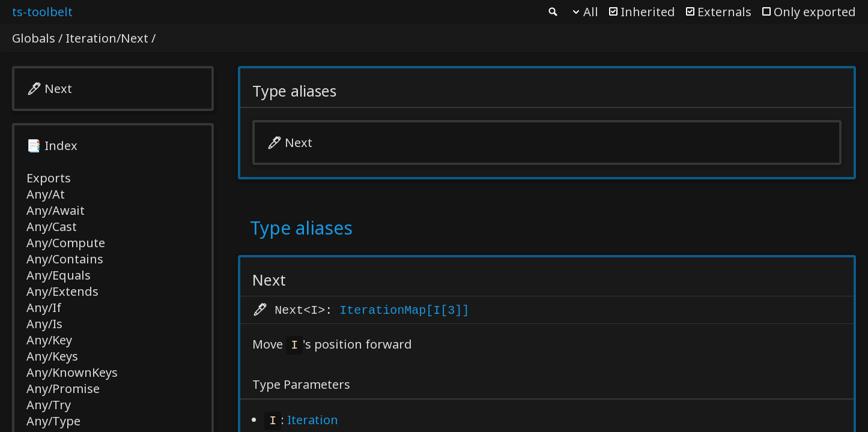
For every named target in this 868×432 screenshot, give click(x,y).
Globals (34, 38)
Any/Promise (63, 388)
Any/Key (49, 340)
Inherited (648, 12)
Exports (49, 178)
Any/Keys (52, 356)
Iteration (313, 421)
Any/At (46, 194)
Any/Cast (52, 226)
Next (58, 88)
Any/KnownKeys (72, 372)
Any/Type (53, 421)
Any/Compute (66, 243)
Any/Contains (65, 259)
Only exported (815, 12)
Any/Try (49, 405)
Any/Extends (62, 291)
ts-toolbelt (42, 12)
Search (552, 12)
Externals (724, 12)
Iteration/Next (107, 38)
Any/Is (44, 324)
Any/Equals (59, 275)
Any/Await (56, 210)
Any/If (44, 307)
